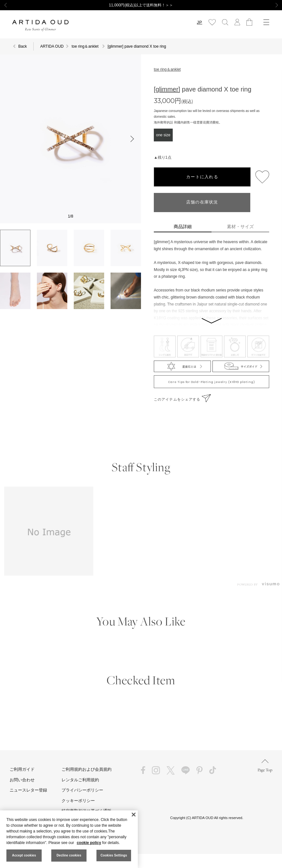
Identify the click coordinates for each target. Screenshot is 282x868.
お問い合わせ (22, 780)
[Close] (134, 815)
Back (23, 46)
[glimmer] (167, 89)
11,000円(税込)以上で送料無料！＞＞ (141, 5)
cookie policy (89, 843)
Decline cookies (69, 855)
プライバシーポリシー (82, 790)
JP (199, 22)
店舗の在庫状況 (202, 202)
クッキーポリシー (78, 801)
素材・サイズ (240, 227)
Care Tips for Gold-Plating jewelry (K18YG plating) (212, 382)
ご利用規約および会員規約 (87, 769)
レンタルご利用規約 (80, 780)
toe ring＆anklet (167, 69)
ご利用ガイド (22, 769)
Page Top (265, 766)
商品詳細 (183, 227)
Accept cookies (24, 855)
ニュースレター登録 (28, 790)
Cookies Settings (114, 855)
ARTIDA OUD (52, 46)
